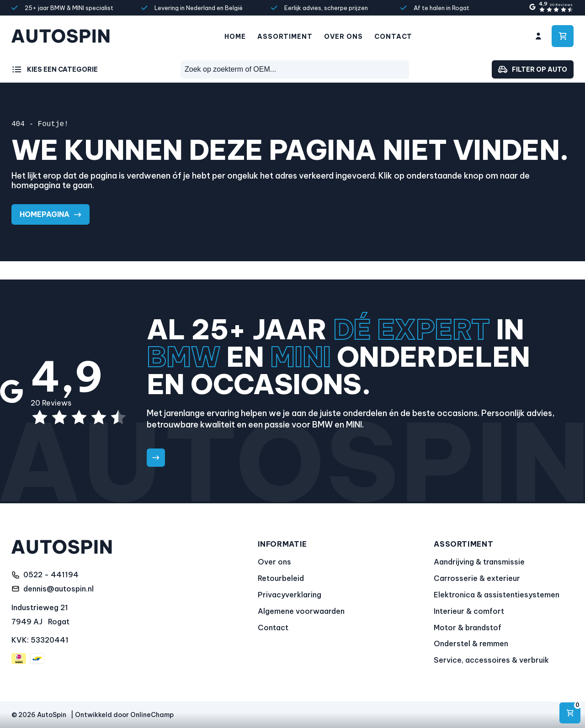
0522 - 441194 (51, 575)
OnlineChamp (152, 715)
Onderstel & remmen (471, 644)
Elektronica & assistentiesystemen (497, 595)
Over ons (343, 37)
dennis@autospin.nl (58, 589)
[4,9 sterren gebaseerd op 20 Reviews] (551, 7)
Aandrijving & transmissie (479, 562)
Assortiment (285, 37)
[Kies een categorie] (55, 69)
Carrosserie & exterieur (477, 578)
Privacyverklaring (290, 595)
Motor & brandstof (468, 628)
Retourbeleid (281, 578)
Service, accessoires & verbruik (491, 660)
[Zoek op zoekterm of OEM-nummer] (295, 69)
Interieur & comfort (469, 611)
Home (235, 37)
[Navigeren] (570, 713)
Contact (393, 37)
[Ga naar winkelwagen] (563, 36)
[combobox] (295, 69)
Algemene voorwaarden (301, 611)
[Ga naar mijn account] (538, 36)
